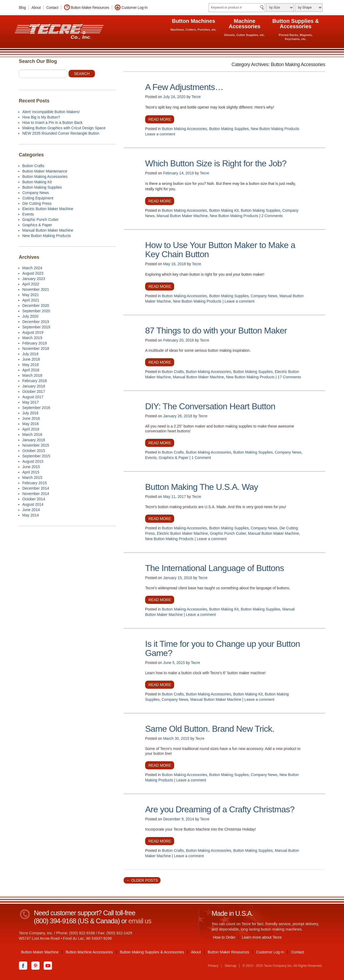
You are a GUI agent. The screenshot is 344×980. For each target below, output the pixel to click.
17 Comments (289, 377)
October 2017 (34, 392)
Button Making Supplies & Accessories (152, 952)
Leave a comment (160, 134)
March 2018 (32, 375)
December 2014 (36, 488)
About (36, 8)
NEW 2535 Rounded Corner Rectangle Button (61, 133)
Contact (52, 8)
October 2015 (34, 451)
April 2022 (31, 284)
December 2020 (36, 306)
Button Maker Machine (40, 952)
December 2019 (36, 322)
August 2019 (33, 332)
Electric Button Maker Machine (182, 533)
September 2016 (36, 408)
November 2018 (36, 349)
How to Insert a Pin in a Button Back (52, 123)
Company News (264, 296)
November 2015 (36, 445)
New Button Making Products (275, 129)
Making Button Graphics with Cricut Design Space (64, 128)
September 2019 (36, 327)
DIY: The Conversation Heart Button (210, 406)
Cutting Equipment (38, 198)
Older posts (142, 880)
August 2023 (33, 273)
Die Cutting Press (37, 203)
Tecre (196, 97)
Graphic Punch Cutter (228, 533)
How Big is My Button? (41, 117)
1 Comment (201, 458)
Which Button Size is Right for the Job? (216, 163)
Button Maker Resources (90, 8)
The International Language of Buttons (215, 568)
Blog (22, 8)
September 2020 (36, 311)
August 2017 (33, 397)
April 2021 (31, 300)
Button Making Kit (224, 210)
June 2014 (31, 510)
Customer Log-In (135, 8)
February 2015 (35, 483)
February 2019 (35, 343)
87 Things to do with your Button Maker (216, 331)
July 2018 (30, 354)
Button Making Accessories (184, 129)
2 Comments (272, 216)
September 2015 (36, 456)
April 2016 (31, 429)
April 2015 (31, 472)
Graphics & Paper (174, 458)
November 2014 (36, 494)
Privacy (213, 966)
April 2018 (31, 370)
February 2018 (35, 381)
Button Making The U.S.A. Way (202, 487)
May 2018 (31, 365)
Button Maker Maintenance (45, 171)
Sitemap (231, 966)
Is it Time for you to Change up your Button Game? (223, 648)
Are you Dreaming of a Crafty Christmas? (220, 809)
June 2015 (31, 467)
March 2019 (32, 338)
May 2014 (31, 515)
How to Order (224, 937)
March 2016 (32, 435)
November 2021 (36, 289)
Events (151, 458)
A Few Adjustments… (184, 87)
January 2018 (34, 386)
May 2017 (31, 402)
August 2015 (33, 461)
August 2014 (33, 504)
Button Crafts (173, 372)
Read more (160, 119)
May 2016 (31, 424)
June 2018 (31, 359)
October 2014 (34, 499)
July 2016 (30, 413)
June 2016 (31, 418)
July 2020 (30, 316)
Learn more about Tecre (262, 937)
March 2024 (32, 268)
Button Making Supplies (229, 129)
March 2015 (32, 478)
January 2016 (34, 440)
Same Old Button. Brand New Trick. (210, 729)
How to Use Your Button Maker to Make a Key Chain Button (220, 250)
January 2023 (34, 279)
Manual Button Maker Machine (182, 216)
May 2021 (31, 295)
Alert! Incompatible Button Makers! (51, 112)
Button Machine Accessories (89, 952)
